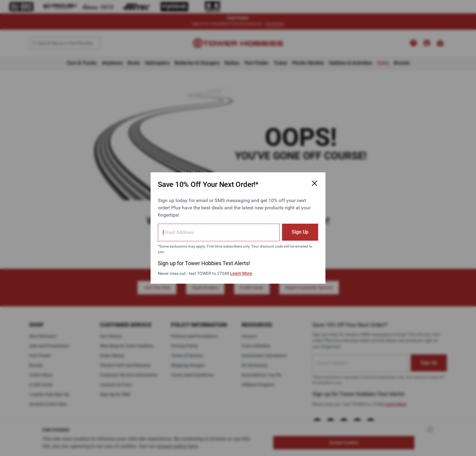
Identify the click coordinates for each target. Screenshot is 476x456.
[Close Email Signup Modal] (314, 183)
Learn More (241, 273)
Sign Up (300, 232)
